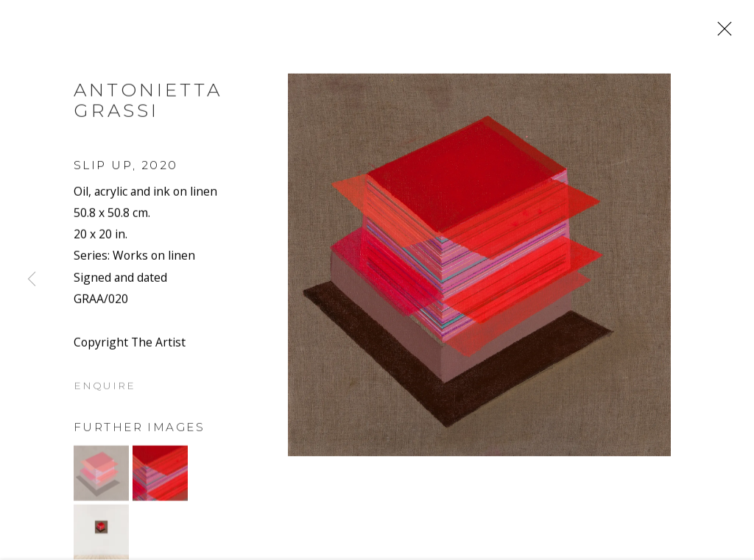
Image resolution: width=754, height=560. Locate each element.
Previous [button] (32, 280)
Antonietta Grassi (148, 104)
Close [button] (721, 33)
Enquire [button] (105, 390)
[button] (101, 477)
